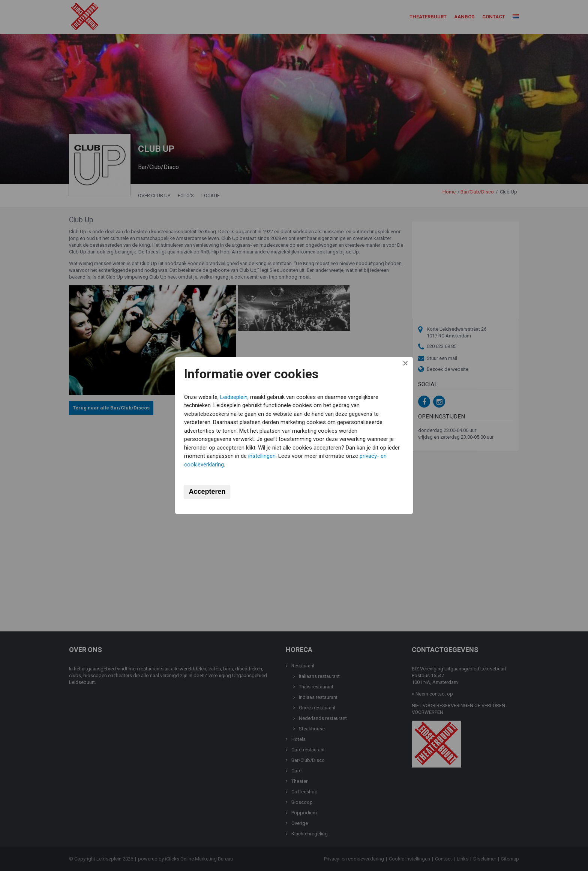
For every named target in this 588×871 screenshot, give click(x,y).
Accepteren (208, 492)
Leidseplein (235, 397)
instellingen (277, 456)
